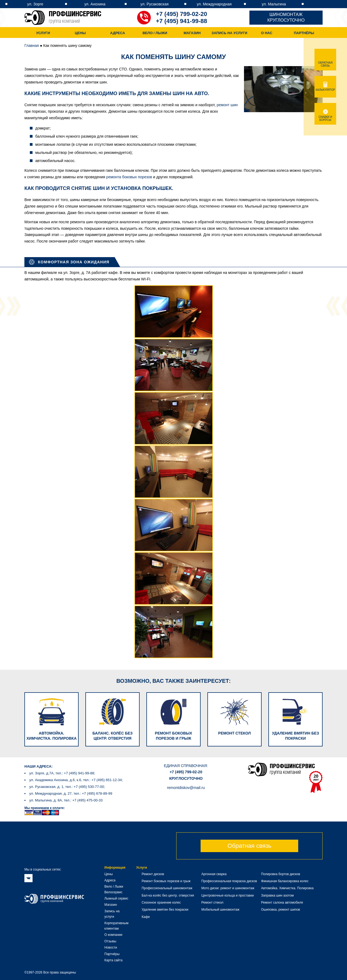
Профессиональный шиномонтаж (167, 888)
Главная (32, 46)
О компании (113, 935)
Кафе (146, 917)
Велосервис (113, 892)
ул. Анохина (95, 4)
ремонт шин (227, 105)
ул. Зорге (35, 4)
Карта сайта (113, 960)
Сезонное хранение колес (161, 903)
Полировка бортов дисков (281, 874)
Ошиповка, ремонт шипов (281, 910)
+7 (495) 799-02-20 (181, 14)
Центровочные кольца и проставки (228, 895)
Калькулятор (325, 88)
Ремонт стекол (212, 903)
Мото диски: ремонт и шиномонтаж (228, 888)
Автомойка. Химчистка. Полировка (287, 888)
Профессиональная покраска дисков (229, 881)
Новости (111, 947)
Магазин (192, 33)
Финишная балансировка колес (285, 881)
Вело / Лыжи (155, 33)
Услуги (43, 33)
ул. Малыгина (274, 4)
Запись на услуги (229, 33)
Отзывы (110, 941)
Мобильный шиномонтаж (220, 910)
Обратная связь (249, 846)
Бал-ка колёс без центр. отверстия (168, 895)
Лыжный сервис (116, 898)
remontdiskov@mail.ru (186, 788)
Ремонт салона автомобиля (282, 903)
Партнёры (304, 33)
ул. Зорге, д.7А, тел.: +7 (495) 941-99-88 (62, 773)
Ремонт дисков (153, 874)
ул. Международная (214, 4)
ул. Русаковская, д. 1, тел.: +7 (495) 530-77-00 (67, 787)
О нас (267, 33)
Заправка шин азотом (277, 895)
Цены (80, 33)
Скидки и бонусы (325, 117)
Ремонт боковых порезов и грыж (166, 881)
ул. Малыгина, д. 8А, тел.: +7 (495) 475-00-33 (66, 800)
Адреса (118, 33)
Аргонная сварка (214, 874)
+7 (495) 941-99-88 (181, 21)
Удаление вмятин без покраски (165, 910)
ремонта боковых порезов (129, 177)
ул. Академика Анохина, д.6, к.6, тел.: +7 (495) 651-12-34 (75, 780)
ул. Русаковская (155, 4)
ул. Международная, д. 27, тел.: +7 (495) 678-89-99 (71, 793)
